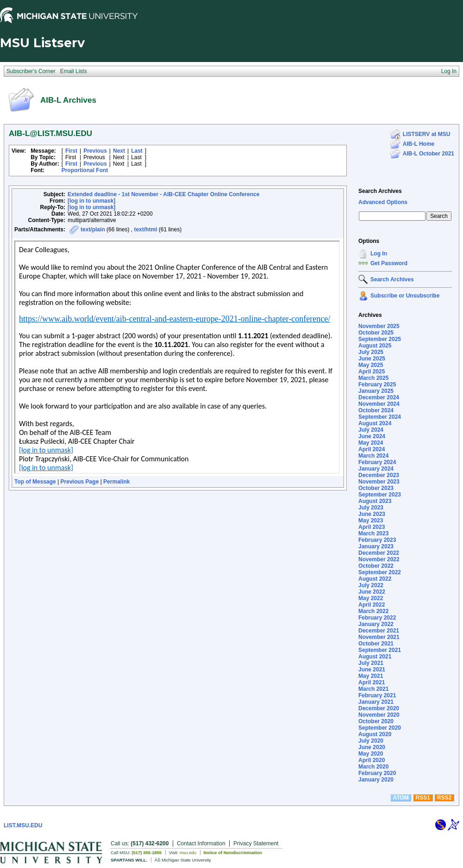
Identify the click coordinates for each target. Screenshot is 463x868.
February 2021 (377, 695)
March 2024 (373, 456)
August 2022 (375, 579)
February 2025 (377, 384)
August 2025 (375, 346)
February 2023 (377, 540)
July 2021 (371, 663)
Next (119, 151)
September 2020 (380, 728)
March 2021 (373, 689)
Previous (95, 151)
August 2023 (375, 501)
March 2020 (373, 767)
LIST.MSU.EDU (23, 825)
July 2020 (371, 741)
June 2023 (372, 514)
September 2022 (380, 572)
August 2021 (375, 657)
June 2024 (372, 436)
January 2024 (376, 469)
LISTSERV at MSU (426, 134)
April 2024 (372, 449)
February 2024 (377, 462)
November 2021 (379, 637)
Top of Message (35, 482)
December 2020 (379, 708)
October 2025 (376, 333)
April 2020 (372, 760)
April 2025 (372, 372)
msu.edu (188, 852)
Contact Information (201, 843)
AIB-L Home (419, 144)
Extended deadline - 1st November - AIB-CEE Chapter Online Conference (163, 194)
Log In (379, 254)
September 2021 (380, 650)
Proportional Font (85, 170)
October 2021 (376, 644)
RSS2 (444, 798)
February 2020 (377, 773)
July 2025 (371, 352)
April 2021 (372, 682)
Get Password (389, 263)
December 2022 (379, 553)
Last (137, 151)
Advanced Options (383, 202)
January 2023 (376, 546)
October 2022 (376, 566)
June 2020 (372, 747)
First (71, 151)
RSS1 (423, 798)
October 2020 (376, 721)
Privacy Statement (256, 843)
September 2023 (380, 495)
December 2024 (379, 397)
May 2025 (371, 365)
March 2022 (373, 611)
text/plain (93, 229)
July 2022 (371, 585)
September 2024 (380, 417)
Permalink (116, 482)
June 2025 (372, 359)
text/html (145, 229)
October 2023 (376, 488)
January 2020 (376, 780)
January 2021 (376, 702)
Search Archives (380, 191)
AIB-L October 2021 (429, 154)
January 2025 (376, 391)
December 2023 (379, 475)
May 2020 (371, 754)
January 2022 (376, 624)
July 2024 (371, 430)
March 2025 (373, 378)
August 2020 (375, 734)
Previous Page (80, 482)
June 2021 (372, 670)
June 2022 (372, 592)
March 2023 (373, 533)
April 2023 (372, 527)
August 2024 (375, 423)
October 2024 (376, 410)
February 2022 (377, 618)
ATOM (400, 798)
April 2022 (372, 605)
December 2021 (379, 631)
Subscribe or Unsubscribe (405, 296)
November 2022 (379, 559)
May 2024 (371, 443)
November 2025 (379, 326)
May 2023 (371, 521)
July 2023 (371, 508)
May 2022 (371, 598)
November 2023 (379, 482)
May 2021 (371, 676)
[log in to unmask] (91, 201)
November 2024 (379, 404)
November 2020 (379, 715)
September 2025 (380, 339)
